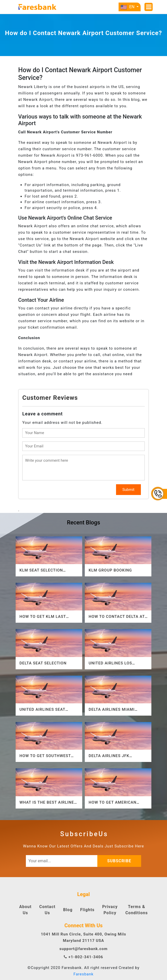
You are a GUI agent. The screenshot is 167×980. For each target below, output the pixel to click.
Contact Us (47, 910)
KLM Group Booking (110, 570)
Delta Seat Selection (43, 663)
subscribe (121, 861)
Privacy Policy (110, 910)
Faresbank (83, 974)
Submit (128, 490)
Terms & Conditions (137, 910)
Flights (87, 910)
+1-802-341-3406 (83, 957)
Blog (68, 910)
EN (128, 7)
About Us (25, 910)
